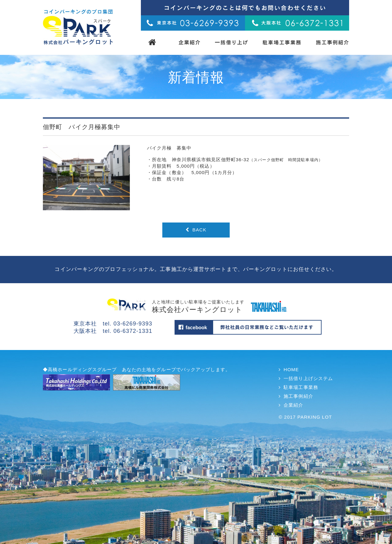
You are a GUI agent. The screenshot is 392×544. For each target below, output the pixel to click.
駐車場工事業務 (301, 387)
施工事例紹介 (298, 396)
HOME (291, 369)
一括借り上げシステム (308, 378)
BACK (196, 230)
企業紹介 (293, 405)
